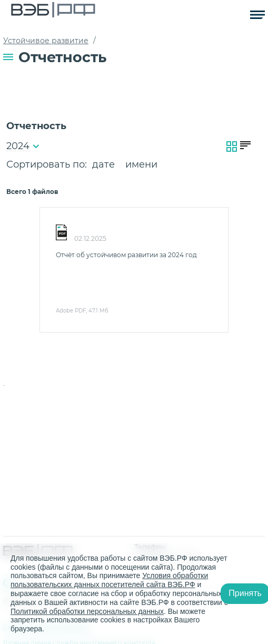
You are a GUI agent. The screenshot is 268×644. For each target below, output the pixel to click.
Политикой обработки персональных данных (87, 611)
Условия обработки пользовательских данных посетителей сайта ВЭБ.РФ (109, 580)
